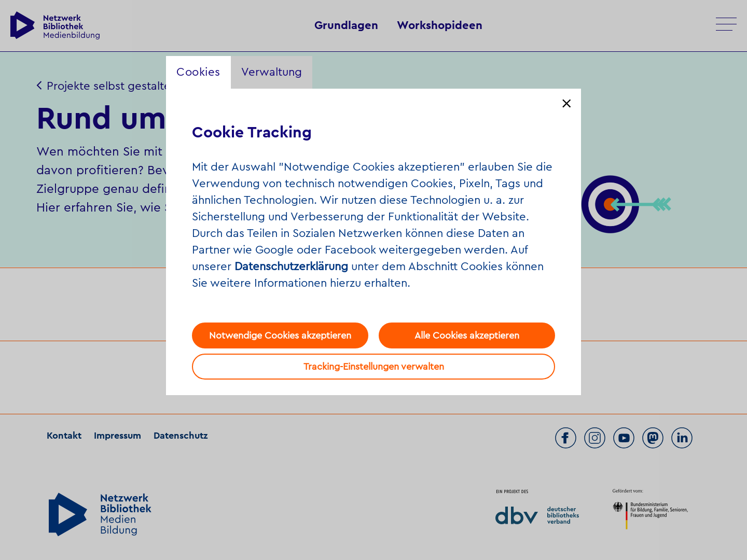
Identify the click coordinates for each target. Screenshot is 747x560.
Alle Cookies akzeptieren (467, 335)
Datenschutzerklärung (291, 267)
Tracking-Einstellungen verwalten (374, 367)
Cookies (198, 72)
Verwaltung (272, 72)
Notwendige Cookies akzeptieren (280, 335)
